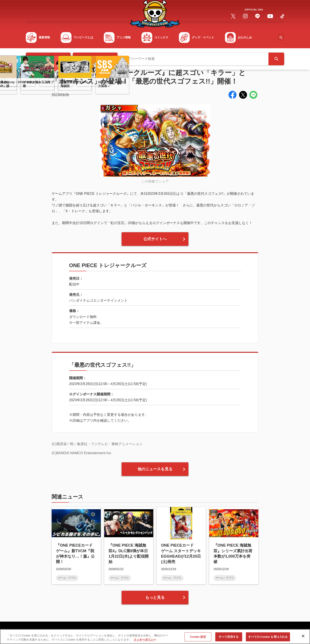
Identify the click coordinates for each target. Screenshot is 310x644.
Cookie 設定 (198, 639)
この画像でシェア (155, 181)
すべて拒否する (229, 639)
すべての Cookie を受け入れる (268, 639)
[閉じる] (303, 638)
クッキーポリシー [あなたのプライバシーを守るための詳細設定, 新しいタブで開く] (145, 642)
